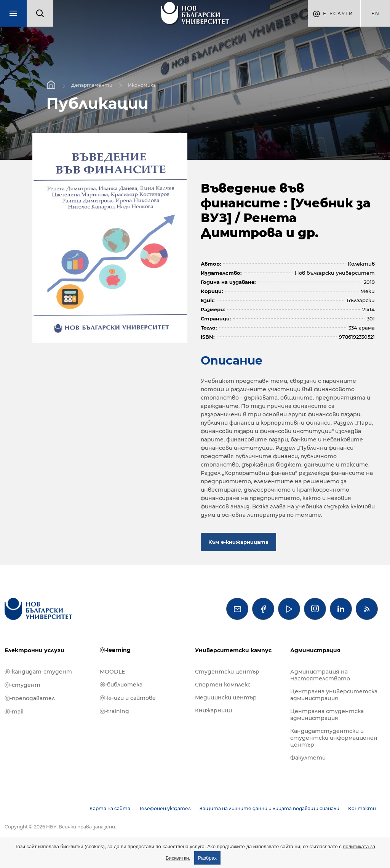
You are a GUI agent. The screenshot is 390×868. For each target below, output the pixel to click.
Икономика (142, 85)
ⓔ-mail (14, 712)
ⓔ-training (114, 711)
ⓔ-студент (22, 685)
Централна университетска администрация (334, 695)
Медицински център (226, 698)
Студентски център (227, 672)
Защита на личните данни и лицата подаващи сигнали (269, 808)
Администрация (315, 650)
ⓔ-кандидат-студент (38, 672)
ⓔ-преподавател (30, 698)
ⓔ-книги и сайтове (128, 698)
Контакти (362, 808)
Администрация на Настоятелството (320, 675)
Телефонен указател (165, 808)
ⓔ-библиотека (121, 685)
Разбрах (208, 858)
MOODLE (112, 672)
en (376, 14)
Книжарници (213, 710)
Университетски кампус (233, 650)
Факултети (308, 758)
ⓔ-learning (115, 650)
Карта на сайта (110, 808)
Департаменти (92, 85)
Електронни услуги (34, 650)
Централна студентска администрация (327, 715)
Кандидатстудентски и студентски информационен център (334, 738)
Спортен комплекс (223, 685)
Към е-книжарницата (238, 542)
